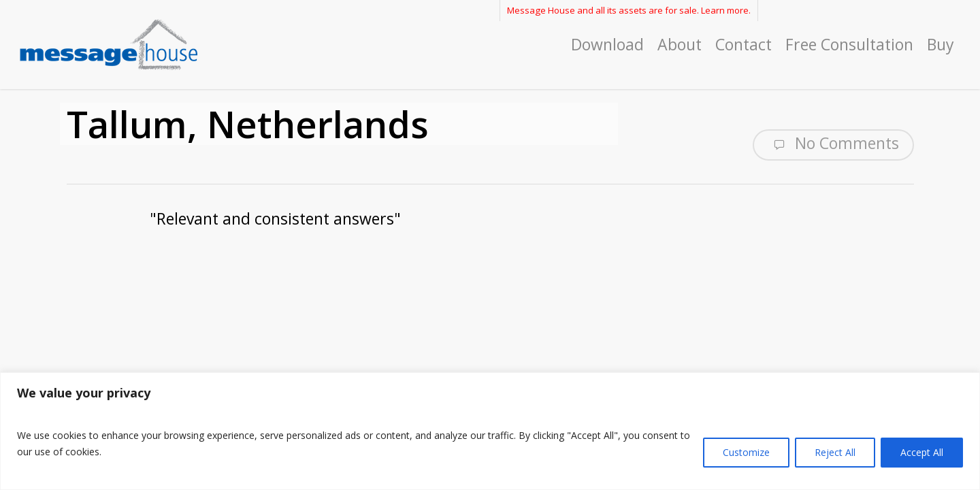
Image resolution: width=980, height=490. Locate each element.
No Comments (833, 144)
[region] (490, 431)
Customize (746, 452)
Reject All (835, 452)
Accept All (922, 452)
